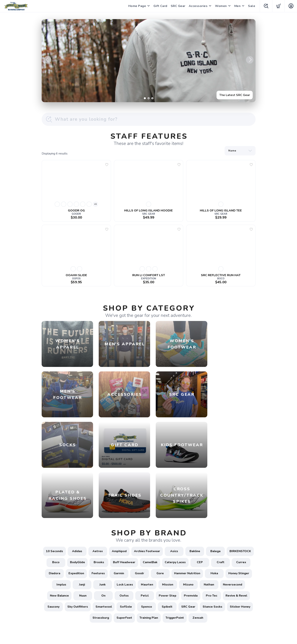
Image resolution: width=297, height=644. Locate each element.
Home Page (137, 6)
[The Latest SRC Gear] (149, 61)
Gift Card (160, 6)
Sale (251, 6)
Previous (47, 60)
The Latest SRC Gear (235, 95)
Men (237, 6)
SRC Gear (178, 6)
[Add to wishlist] (107, 165)
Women (221, 6)
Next (250, 60)
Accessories (198, 6)
